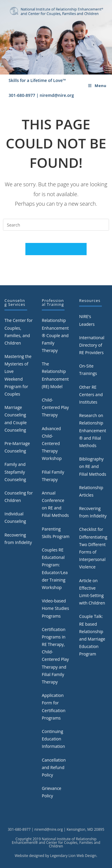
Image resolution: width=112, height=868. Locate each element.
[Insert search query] (56, 225)
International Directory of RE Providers (92, 345)
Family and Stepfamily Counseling (15, 472)
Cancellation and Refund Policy (54, 767)
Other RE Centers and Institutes (91, 395)
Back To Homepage (56, 249)
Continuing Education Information (53, 739)
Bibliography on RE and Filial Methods (93, 466)
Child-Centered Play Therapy (55, 407)
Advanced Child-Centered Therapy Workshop (52, 444)
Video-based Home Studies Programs (55, 608)
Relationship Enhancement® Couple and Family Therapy (55, 335)
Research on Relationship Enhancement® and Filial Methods (93, 430)
